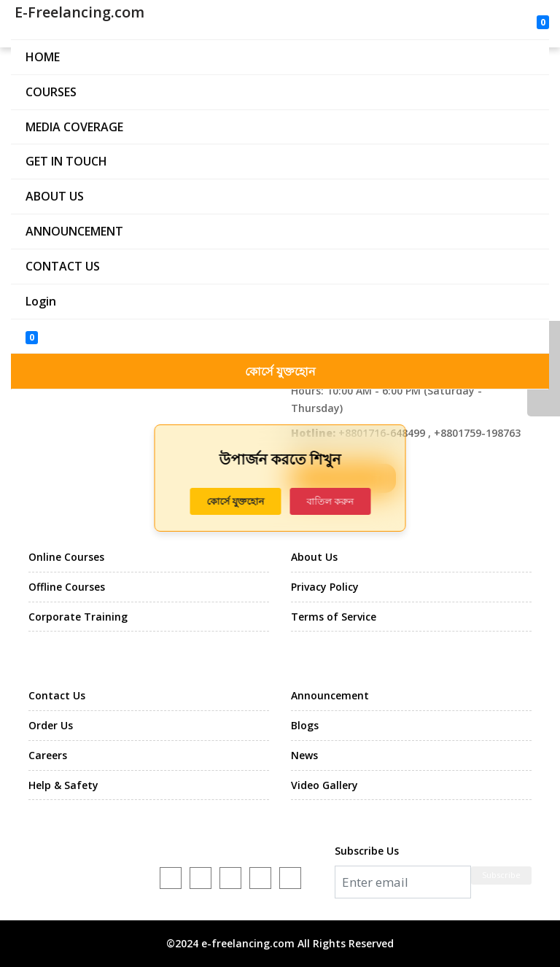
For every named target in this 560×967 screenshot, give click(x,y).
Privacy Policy (325, 587)
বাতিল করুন (330, 501)
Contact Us (57, 695)
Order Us (51, 725)
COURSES (51, 92)
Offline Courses (67, 587)
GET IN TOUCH (66, 161)
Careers (48, 755)
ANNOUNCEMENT (74, 231)
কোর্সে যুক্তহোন (280, 371)
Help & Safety (63, 785)
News (304, 755)
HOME (43, 57)
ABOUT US (55, 196)
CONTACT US (63, 266)
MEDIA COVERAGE (74, 127)
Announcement (330, 695)
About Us (314, 557)
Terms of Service (334, 617)
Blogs (305, 725)
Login (41, 301)
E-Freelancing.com (78, 12)
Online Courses (66, 557)
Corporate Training (78, 617)
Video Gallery (324, 785)
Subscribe (501, 875)
